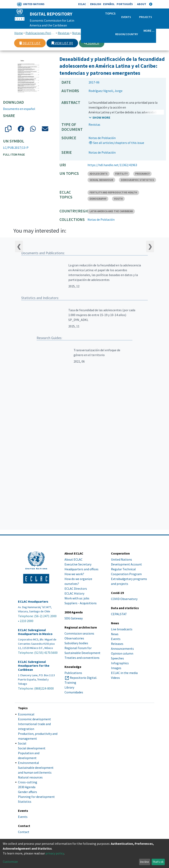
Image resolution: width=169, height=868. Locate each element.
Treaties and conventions (82, 658)
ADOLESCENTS (99, 174)
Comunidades (74, 692)
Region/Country (127, 34)
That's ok (158, 862)
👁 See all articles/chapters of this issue (116, 143)
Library (69, 687)
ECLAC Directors (76, 589)
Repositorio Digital (83, 678)
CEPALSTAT (119, 614)
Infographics (120, 663)
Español (109, 4)
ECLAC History (74, 593)
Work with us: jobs (77, 598)
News (115, 634)
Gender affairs (27, 792)
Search (92, 43)
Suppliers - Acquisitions (81, 603)
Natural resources (30, 777)
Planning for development (36, 797)
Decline (145, 862)
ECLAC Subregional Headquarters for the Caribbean (34, 666)
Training (70, 682)
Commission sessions (79, 633)
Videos (115, 678)
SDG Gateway (74, 618)
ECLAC (82, 4)
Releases (117, 644)
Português (125, 4)
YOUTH (118, 199)
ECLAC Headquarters (33, 602)
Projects (146, 17)
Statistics (25, 802)
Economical (26, 714)
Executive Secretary (78, 564)
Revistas (64, 33)
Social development (32, 748)
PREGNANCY (142, 174)
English (96, 4)
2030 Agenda (27, 787)
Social (22, 743)
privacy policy (55, 853)
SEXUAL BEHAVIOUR (101, 180)
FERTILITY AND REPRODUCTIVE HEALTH (113, 192)
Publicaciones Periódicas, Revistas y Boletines (40, 33)
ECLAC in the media (124, 673)
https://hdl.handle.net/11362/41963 (112, 165)
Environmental (29, 763)
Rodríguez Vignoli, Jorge (106, 91)
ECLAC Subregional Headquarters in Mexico (35, 632)
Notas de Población (102, 138)
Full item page (14, 154)
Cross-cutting (28, 782)
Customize (10, 862)
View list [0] (62, 43)
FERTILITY (121, 174)
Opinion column (122, 653)
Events (126, 17)
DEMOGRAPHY (98, 199)
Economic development (34, 719)
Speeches (117, 658)
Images (116, 668)
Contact (24, 832)
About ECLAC (73, 559)
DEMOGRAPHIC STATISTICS (137, 180)
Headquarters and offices (81, 569)
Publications (73, 673)
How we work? (74, 574)
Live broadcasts (122, 629)
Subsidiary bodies (76, 643)
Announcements (122, 649)
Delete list (30, 43)
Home (19, 33)
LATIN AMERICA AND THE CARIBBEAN (111, 211)
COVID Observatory (124, 599)
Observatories (74, 638)
